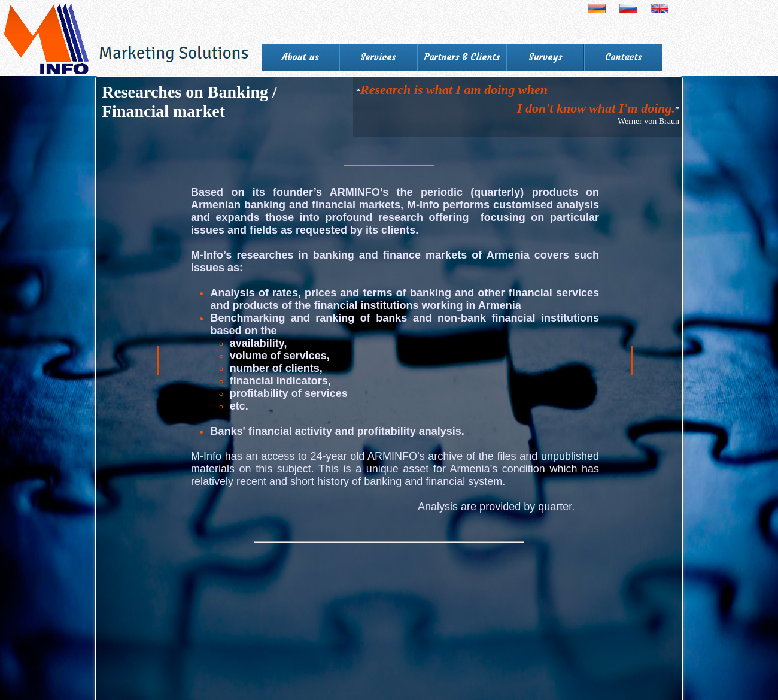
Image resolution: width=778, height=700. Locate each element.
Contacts (623, 57)
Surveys (545, 57)
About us (300, 57)
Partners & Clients (462, 57)
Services (378, 57)
